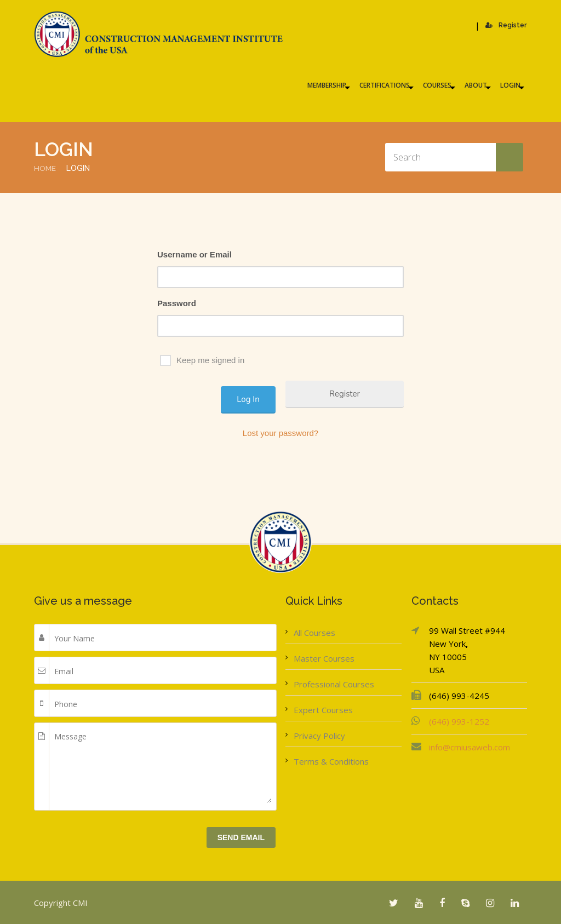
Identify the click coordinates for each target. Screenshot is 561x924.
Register (506, 25)
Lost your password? (280, 432)
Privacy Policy (319, 735)
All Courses (314, 632)
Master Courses (324, 658)
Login (510, 85)
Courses (437, 85)
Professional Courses (334, 684)
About (476, 85)
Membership (327, 85)
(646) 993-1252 (459, 721)
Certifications (385, 85)
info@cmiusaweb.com (470, 747)
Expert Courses (323, 709)
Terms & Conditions (331, 761)
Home (45, 168)
